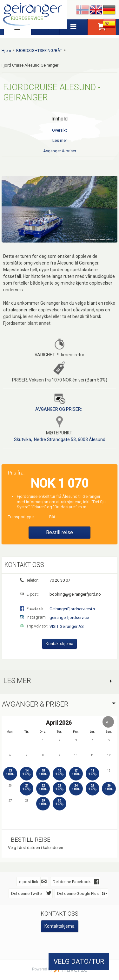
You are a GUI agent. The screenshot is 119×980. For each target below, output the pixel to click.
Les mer (60, 140)
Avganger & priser (60, 151)
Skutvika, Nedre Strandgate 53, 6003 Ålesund (60, 439)
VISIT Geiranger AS (67, 626)
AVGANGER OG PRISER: (59, 409)
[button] (108, 722)
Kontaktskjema (60, 643)
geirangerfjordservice (69, 617)
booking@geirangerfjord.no (75, 594)
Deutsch (109, 10)
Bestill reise (60, 532)
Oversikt (60, 130)
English (96, 10)
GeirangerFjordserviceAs (72, 609)
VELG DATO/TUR (79, 962)
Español (109, 24)
